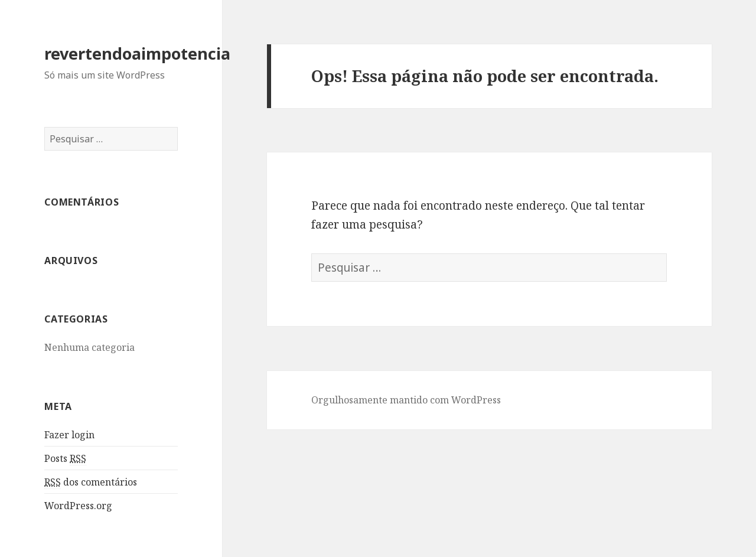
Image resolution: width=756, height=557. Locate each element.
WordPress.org (78, 506)
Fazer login (69, 435)
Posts (65, 459)
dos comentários (91, 482)
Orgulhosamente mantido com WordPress (406, 400)
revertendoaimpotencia (137, 53)
